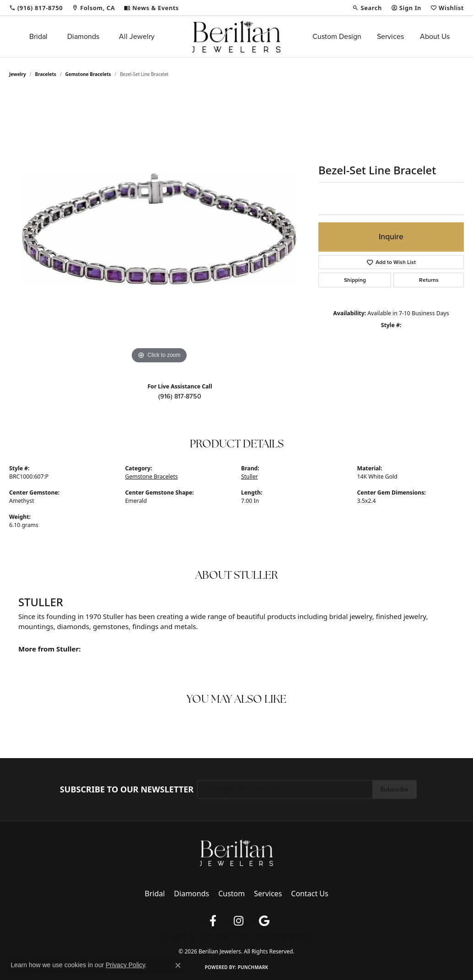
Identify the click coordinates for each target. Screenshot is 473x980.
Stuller (250, 477)
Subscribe (394, 789)
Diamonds (83, 36)
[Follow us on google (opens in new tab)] (264, 921)
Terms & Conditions (225, 936)
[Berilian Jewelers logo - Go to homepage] (236, 37)
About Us (435, 36)
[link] (36, 8)
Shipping (355, 280)
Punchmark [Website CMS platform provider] (253, 967)
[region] (159, 229)
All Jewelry (137, 36)
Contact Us (309, 894)
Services (390, 36)
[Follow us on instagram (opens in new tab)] (238, 921)
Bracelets (46, 74)
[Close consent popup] (178, 965)
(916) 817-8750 (180, 396)
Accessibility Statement (283, 936)
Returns (429, 280)
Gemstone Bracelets (88, 74)
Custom (231, 894)
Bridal (38, 36)
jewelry (18, 74)
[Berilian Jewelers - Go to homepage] (236, 852)
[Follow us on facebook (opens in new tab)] (213, 921)
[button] (367, 8)
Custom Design (337, 36)
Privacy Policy (178, 936)
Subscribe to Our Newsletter (127, 790)
